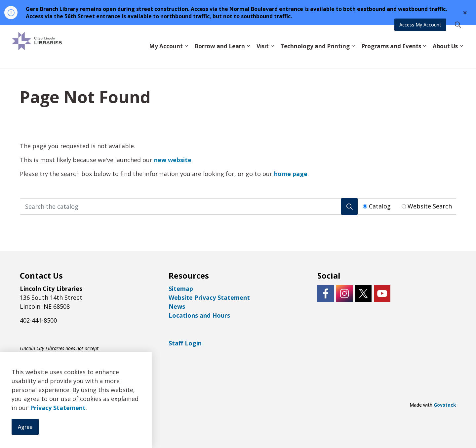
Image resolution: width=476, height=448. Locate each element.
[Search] (349, 206)
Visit (263, 57)
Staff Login (185, 343)
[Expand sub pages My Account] (186, 57)
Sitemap (181, 289)
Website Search (430, 206)
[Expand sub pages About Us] (461, 57)
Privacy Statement (58, 433)
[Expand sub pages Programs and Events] (424, 57)
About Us (445, 57)
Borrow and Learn (220, 57)
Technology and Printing (315, 57)
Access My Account (420, 36)
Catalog (380, 206)
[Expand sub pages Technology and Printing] (353, 57)
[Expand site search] (458, 36)
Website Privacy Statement (209, 297)
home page (291, 174)
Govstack (445, 405)
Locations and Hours (199, 315)
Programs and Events (391, 57)
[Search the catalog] (189, 206)
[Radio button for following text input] (365, 206)
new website (173, 160)
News (177, 306)
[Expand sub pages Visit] (272, 57)
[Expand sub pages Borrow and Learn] (248, 57)
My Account (166, 57)
